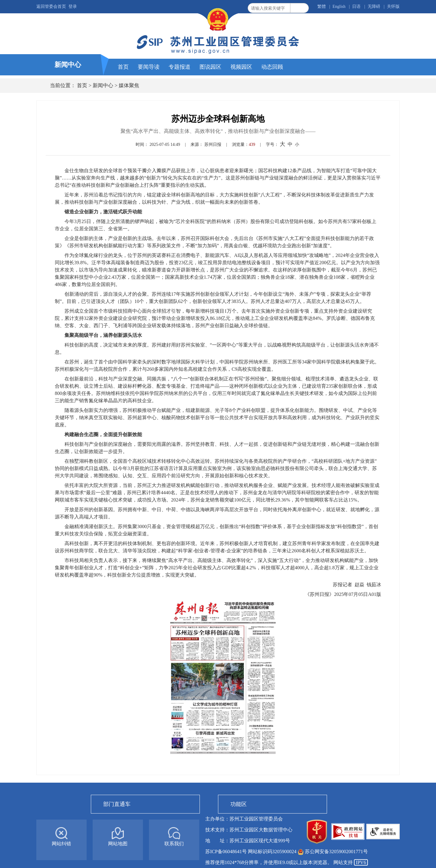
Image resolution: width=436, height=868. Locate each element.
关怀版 (393, 7)
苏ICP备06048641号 (227, 852)
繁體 (322, 7)
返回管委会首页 (51, 7)
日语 (356, 7)
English (339, 7)
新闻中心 (103, 85)
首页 (82, 85)
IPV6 (361, 862)
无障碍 (374, 7)
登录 (73, 7)
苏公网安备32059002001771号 (336, 852)
